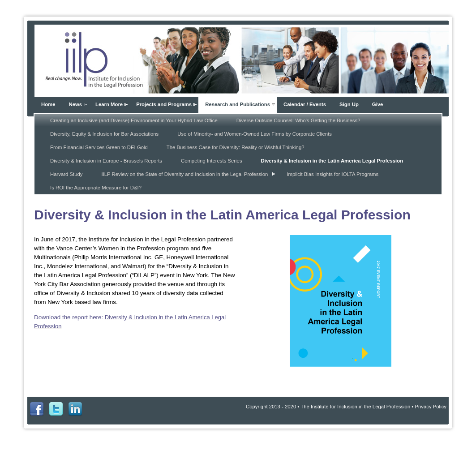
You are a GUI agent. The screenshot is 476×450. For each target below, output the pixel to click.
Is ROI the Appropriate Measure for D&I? (96, 188)
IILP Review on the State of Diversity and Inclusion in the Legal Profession (184, 174)
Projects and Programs (164, 104)
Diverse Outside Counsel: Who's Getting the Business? (298, 120)
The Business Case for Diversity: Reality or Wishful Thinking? (236, 147)
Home (48, 104)
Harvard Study (66, 174)
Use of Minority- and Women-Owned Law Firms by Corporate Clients (255, 134)
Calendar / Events (305, 104)
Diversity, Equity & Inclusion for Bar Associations (104, 134)
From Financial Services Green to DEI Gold (99, 147)
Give (378, 104)
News (75, 104)
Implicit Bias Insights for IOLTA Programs (332, 174)
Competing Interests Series (212, 161)
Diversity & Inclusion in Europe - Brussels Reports (106, 161)
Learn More (109, 104)
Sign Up (349, 104)
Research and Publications (238, 104)
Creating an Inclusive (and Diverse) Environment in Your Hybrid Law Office (134, 120)
